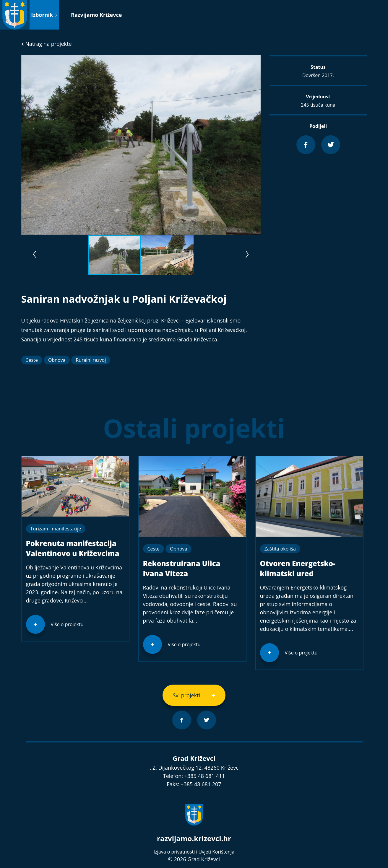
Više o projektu (67, 624)
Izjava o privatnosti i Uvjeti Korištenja (194, 852)
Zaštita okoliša (280, 549)
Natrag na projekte (47, 44)
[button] (255, 61)
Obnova (57, 360)
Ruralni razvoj (91, 360)
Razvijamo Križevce (96, 15)
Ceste (32, 360)
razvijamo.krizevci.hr (194, 838)
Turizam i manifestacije (56, 529)
